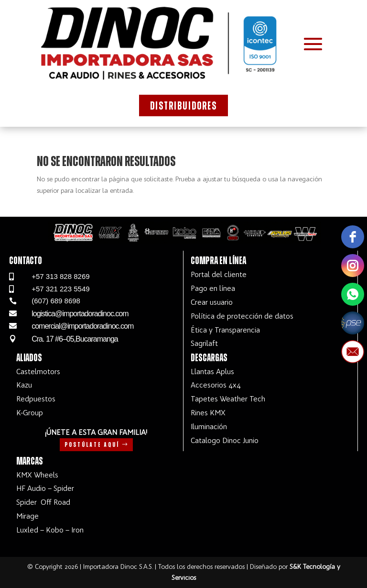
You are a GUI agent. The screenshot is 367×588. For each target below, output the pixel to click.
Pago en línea (213, 288)
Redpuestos (36, 399)
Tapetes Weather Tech (228, 399)
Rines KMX (208, 413)
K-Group (30, 413)
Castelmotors (38, 372)
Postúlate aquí (92, 445)
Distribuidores (183, 106)
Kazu (24, 385)
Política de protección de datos (242, 316)
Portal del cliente (219, 274)
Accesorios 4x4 (216, 385)
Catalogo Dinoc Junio (225, 440)
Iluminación (209, 427)
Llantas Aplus (212, 372)
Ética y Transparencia (225, 330)
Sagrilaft (204, 343)
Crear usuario (212, 302)
